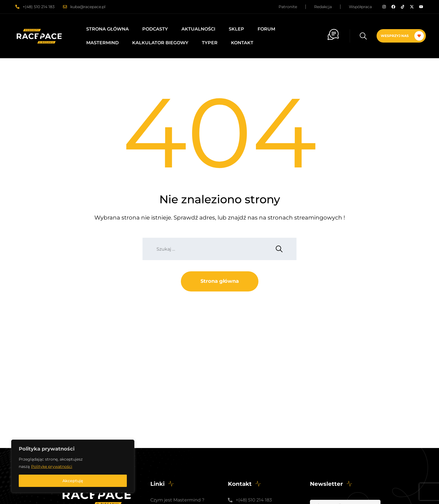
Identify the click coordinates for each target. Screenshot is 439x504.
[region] (73, 466)
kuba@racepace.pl (88, 7)
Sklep (236, 29)
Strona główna (108, 29)
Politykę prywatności (52, 466)
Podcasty (155, 29)
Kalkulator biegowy (160, 43)
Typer (210, 43)
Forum (266, 29)
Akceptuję (73, 481)
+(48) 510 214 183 (39, 7)
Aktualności (198, 29)
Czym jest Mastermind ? (177, 500)
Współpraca (360, 7)
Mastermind (102, 43)
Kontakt (242, 43)
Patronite (288, 7)
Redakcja (323, 7)
